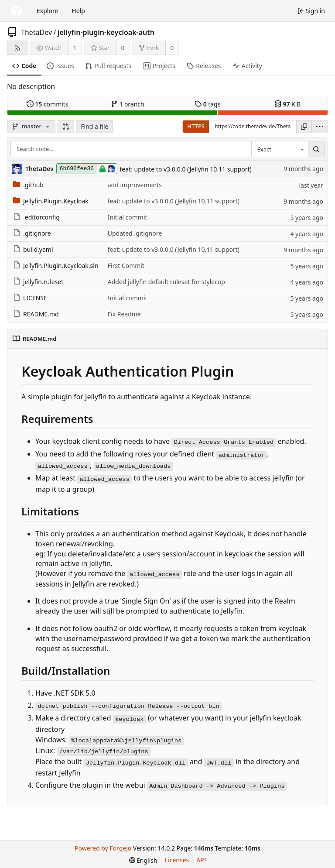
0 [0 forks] (172, 48)
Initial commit (128, 217)
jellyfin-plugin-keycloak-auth (106, 32)
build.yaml (33, 249)
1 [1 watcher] (75, 48)
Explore (47, 11)
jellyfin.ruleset (38, 282)
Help (78, 11)
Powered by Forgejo (103, 848)
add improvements (135, 185)
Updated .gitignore (135, 233)
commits (48, 104)
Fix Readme (124, 314)
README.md (36, 314)
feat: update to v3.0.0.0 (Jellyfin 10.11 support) (186, 169)
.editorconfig (36, 217)
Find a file (94, 126)
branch (128, 104)
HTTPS (196, 126)
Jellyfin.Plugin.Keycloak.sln (56, 266)
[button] (66, 127)
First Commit (126, 266)
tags (207, 104)
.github (28, 185)
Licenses (177, 860)
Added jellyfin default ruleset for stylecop (166, 282)
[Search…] (316, 149)
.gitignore (32, 233)
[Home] (17, 11)
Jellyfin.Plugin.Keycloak (51, 201)
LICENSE (30, 298)
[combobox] (280, 149)
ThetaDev (36, 32)
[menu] (320, 127)
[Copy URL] (304, 127)
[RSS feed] (17, 48)
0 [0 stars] (123, 48)
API (201, 860)
